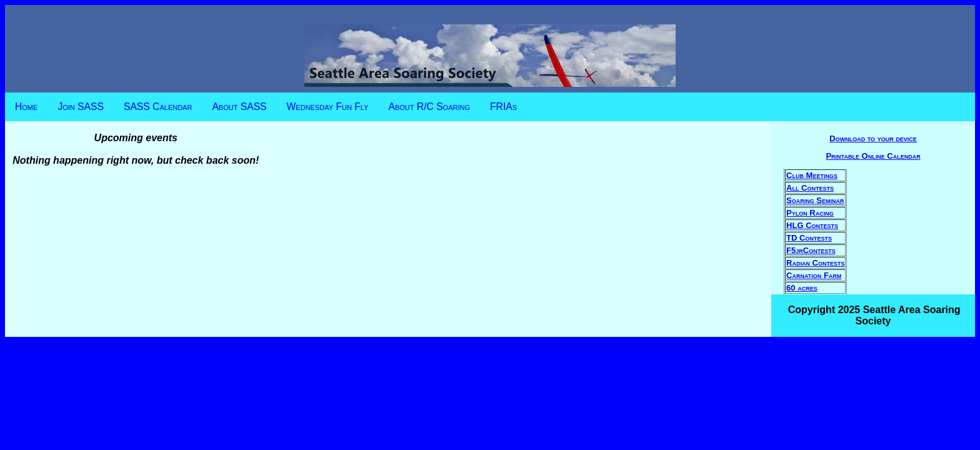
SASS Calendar (158, 107)
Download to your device (873, 138)
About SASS (239, 107)
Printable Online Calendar (873, 156)
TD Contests (809, 238)
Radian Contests (815, 263)
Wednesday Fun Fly (328, 107)
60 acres (802, 288)
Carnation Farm (814, 275)
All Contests (810, 188)
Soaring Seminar (815, 200)
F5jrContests (811, 250)
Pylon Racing (810, 213)
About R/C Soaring (429, 107)
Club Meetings (812, 175)
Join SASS (81, 107)
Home (26, 107)
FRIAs (503, 107)
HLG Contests (812, 225)
